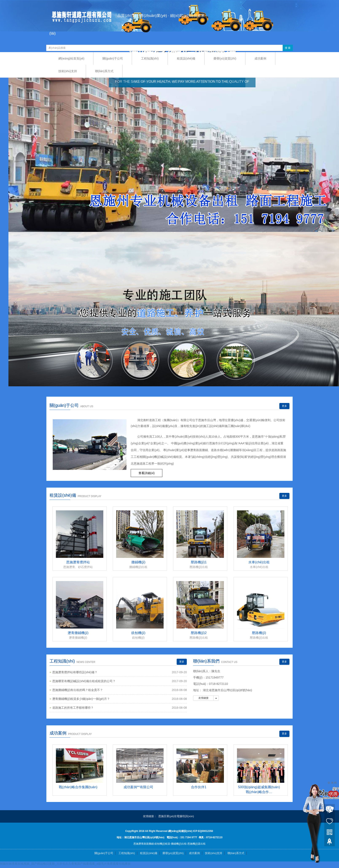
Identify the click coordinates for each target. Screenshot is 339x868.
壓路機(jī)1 (199, 562)
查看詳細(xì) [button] (147, 473)
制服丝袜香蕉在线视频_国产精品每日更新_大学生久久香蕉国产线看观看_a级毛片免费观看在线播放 (65, 864)
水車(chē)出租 (259, 562)
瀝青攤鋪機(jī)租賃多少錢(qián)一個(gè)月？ (81, 699)
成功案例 (260, 58)
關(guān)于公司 (113, 58)
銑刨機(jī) (138, 633)
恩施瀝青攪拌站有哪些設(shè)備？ (75, 672)
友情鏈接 (203, 698)
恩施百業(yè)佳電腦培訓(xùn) (176, 816)
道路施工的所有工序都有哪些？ (73, 708)
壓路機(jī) (259, 633)
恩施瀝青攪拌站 (78, 562)
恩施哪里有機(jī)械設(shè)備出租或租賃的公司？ (84, 681)
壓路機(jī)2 (199, 633)
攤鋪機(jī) (138, 562)
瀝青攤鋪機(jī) (78, 633)
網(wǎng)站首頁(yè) (71, 58)
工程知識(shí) (150, 58)
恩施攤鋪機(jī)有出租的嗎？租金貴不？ (78, 690)
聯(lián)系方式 (104, 71)
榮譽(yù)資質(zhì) (225, 58)
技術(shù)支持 (68, 71)
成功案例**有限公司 (138, 787)
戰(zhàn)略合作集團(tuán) (78, 787)
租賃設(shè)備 (186, 58)
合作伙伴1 (199, 787)
